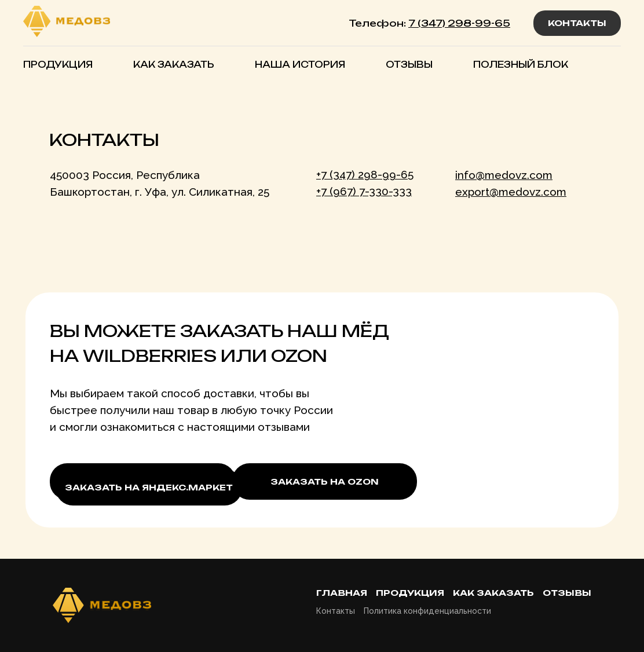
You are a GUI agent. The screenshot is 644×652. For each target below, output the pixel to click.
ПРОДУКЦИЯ (58, 65)
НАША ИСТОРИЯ (300, 65)
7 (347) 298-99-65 (459, 23)
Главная (342, 593)
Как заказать (493, 593)
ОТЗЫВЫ (409, 65)
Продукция (410, 593)
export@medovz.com (511, 192)
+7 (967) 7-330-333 (364, 191)
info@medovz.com (504, 175)
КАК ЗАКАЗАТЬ (174, 65)
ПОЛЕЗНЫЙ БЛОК (521, 65)
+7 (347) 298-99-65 (365, 174)
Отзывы (567, 593)
